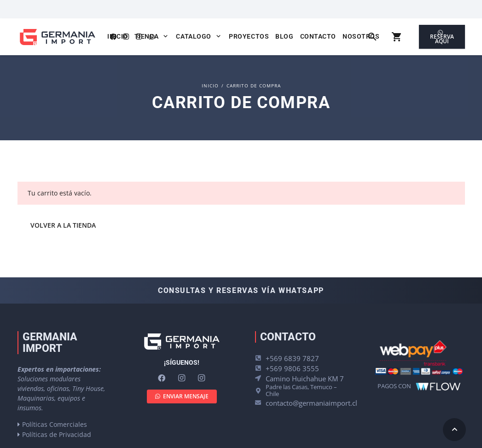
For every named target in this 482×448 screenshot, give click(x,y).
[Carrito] (397, 37)
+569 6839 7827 (292, 358)
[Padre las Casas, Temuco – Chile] (261, 391)
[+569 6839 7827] (261, 358)
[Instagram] (182, 378)
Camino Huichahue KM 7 (305, 379)
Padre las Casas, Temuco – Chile (301, 391)
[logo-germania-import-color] (57, 37)
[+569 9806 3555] (261, 368)
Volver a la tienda (63, 225)
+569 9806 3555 (292, 368)
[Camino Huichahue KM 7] (261, 378)
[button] (164, 36)
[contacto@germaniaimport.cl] (261, 403)
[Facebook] (162, 378)
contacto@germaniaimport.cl (311, 403)
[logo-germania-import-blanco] (182, 342)
